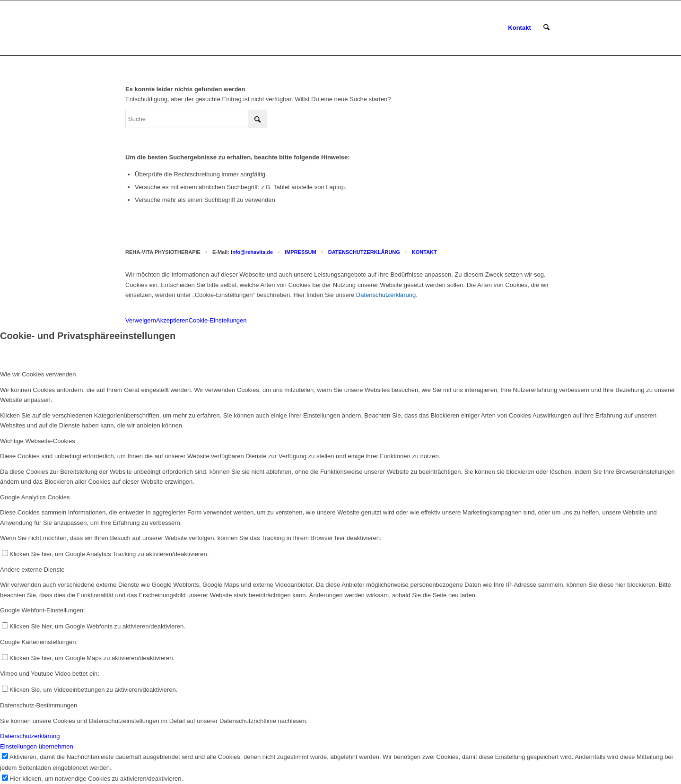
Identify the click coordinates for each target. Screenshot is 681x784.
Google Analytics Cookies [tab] (35, 497)
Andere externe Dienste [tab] (32, 570)
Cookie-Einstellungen (218, 320)
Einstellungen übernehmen (37, 746)
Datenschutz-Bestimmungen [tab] (39, 705)
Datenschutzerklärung (386, 295)
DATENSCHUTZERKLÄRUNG (364, 252)
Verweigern (141, 320)
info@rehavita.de (252, 252)
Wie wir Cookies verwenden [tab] (38, 374)
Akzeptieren (172, 320)
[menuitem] (519, 28)
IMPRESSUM (301, 252)
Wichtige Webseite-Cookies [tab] (38, 441)
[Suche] (546, 28)
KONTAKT (424, 252)
